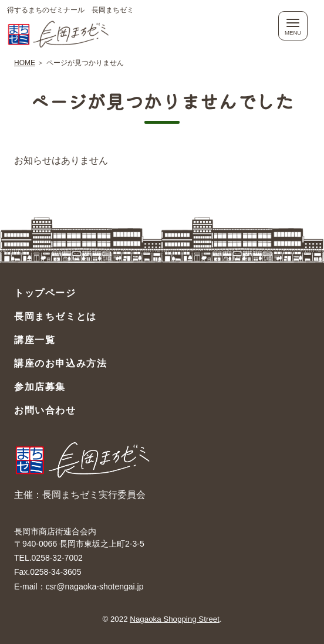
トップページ (45, 293)
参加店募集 (40, 387)
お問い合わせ (45, 410)
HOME (25, 63)
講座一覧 (35, 340)
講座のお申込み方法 (60, 363)
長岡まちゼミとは (55, 316)
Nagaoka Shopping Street (175, 619)
